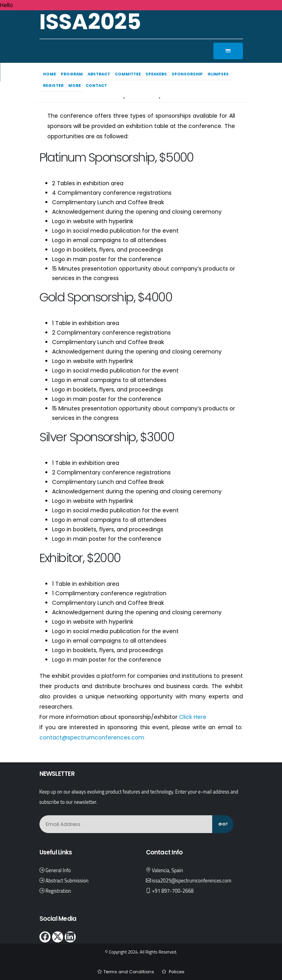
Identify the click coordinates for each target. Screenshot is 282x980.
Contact (97, 86)
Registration (58, 891)
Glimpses (219, 74)
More (76, 86)
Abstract (100, 74)
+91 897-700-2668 (173, 891)
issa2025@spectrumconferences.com (191, 881)
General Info (58, 870)
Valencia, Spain (167, 870)
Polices (176, 972)
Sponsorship (188, 74)
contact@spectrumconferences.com (92, 737)
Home (51, 74)
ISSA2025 (90, 22)
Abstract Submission (67, 881)
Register (54, 86)
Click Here (193, 717)
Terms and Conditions (129, 972)
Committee (129, 74)
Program (73, 74)
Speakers (157, 74)
